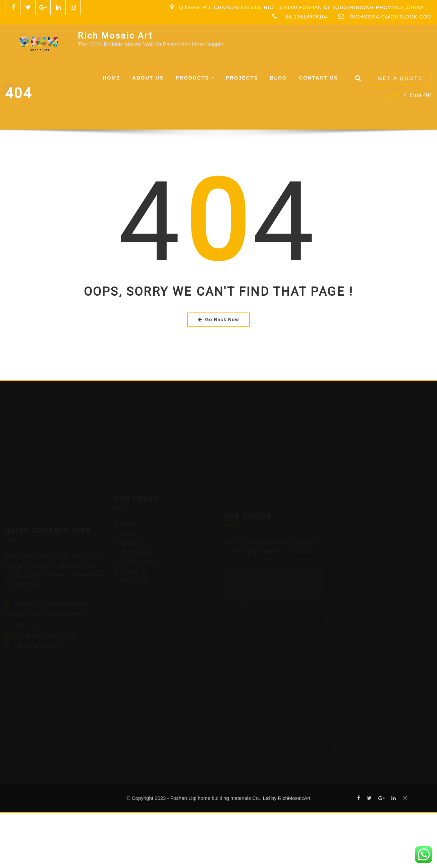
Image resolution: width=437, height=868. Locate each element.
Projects (242, 78)
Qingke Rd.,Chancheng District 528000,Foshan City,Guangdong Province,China (302, 7)
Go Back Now (218, 320)
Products (195, 78)
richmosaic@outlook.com (391, 17)
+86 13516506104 (305, 17)
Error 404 (421, 95)
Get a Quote (400, 78)
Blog (279, 78)
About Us (148, 78)
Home (112, 78)
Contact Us (318, 78)
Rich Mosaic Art (115, 36)
